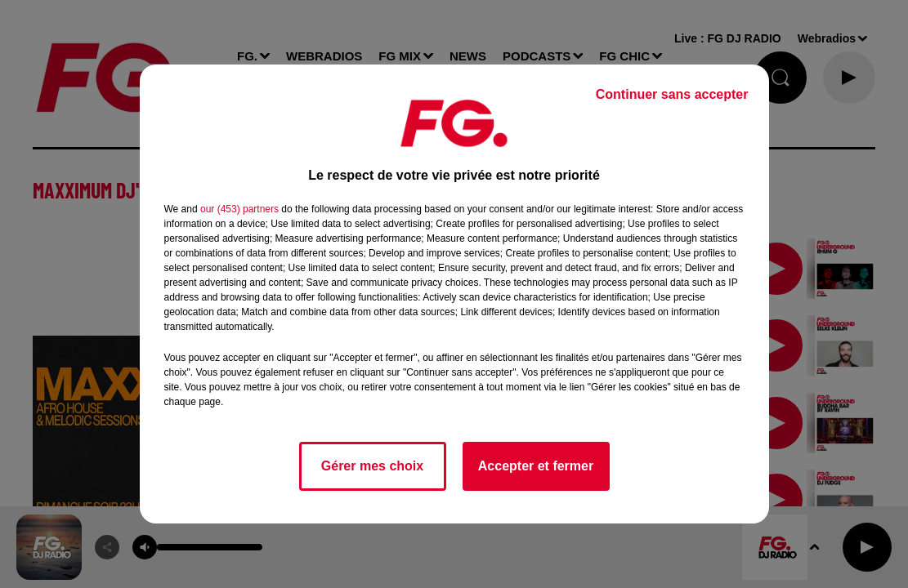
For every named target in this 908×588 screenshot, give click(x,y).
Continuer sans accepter (672, 94)
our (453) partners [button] (239, 209)
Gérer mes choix (372, 466)
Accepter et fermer (536, 466)
